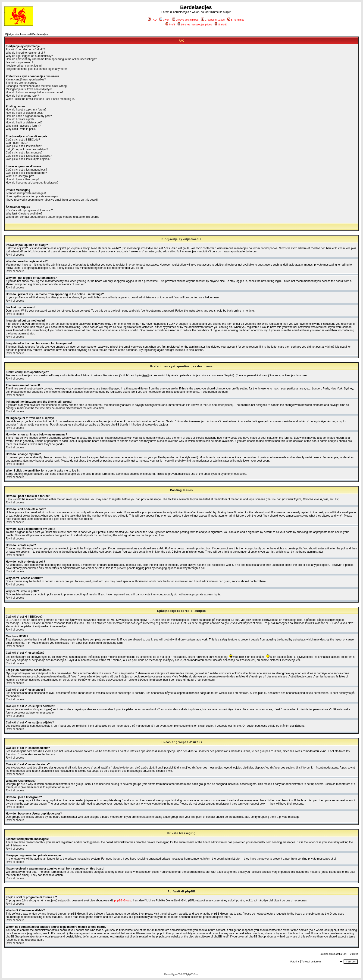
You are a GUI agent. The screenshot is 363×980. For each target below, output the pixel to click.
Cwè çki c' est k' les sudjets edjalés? (28, 159)
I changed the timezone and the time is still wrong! (37, 86)
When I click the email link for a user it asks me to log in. (40, 99)
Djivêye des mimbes (185, 20)
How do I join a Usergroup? (23, 179)
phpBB (177, 974)
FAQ (152, 20)
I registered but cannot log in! (24, 66)
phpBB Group (123, 900)
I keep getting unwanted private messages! (32, 196)
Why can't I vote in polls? (21, 129)
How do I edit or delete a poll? (24, 122)
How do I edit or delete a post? (25, 113)
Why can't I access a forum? (23, 126)
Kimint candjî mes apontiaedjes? (26, 80)
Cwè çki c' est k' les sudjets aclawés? (29, 156)
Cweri (164, 20)
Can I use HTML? (17, 143)
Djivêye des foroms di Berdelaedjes (27, 34)
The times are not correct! (22, 83)
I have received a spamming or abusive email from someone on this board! (52, 200)
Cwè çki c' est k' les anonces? (24, 153)
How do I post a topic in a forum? (26, 110)
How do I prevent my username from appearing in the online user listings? (51, 59)
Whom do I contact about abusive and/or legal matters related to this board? (53, 217)
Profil (170, 24)
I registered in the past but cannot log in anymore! (36, 69)
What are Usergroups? (20, 176)
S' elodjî (221, 24)
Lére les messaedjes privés (195, 24)
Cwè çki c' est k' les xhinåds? (24, 146)
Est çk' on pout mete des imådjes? (27, 149)
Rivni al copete (15, 255)
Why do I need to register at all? (25, 53)
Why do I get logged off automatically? (29, 56)
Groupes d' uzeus (213, 20)
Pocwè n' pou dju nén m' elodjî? (25, 49)
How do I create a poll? (20, 119)
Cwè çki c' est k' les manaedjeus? (27, 170)
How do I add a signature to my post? (29, 116)
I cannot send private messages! (26, 193)
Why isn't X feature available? (24, 214)
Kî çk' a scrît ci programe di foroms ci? (29, 210)
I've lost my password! (19, 62)
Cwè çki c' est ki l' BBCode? (23, 140)
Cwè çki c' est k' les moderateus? (26, 173)
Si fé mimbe (236, 20)
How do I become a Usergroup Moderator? (32, 183)
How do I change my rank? (22, 96)
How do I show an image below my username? (35, 92)
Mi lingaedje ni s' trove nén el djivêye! (29, 89)
